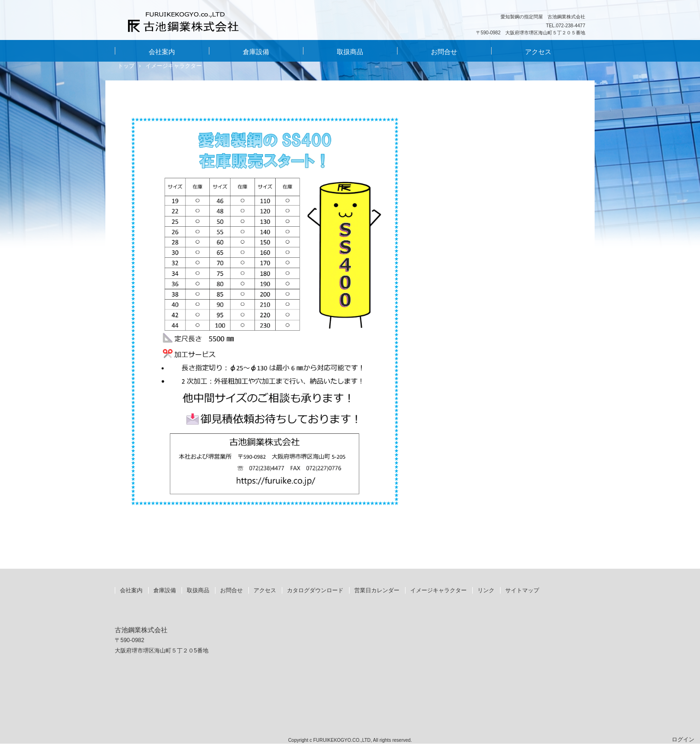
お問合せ (444, 52)
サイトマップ (522, 590)
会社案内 (162, 52)
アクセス (538, 52)
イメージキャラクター (438, 590)
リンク (486, 590)
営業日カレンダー (377, 590)
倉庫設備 (256, 52)
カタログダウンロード (315, 590)
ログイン (683, 739)
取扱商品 (350, 52)
